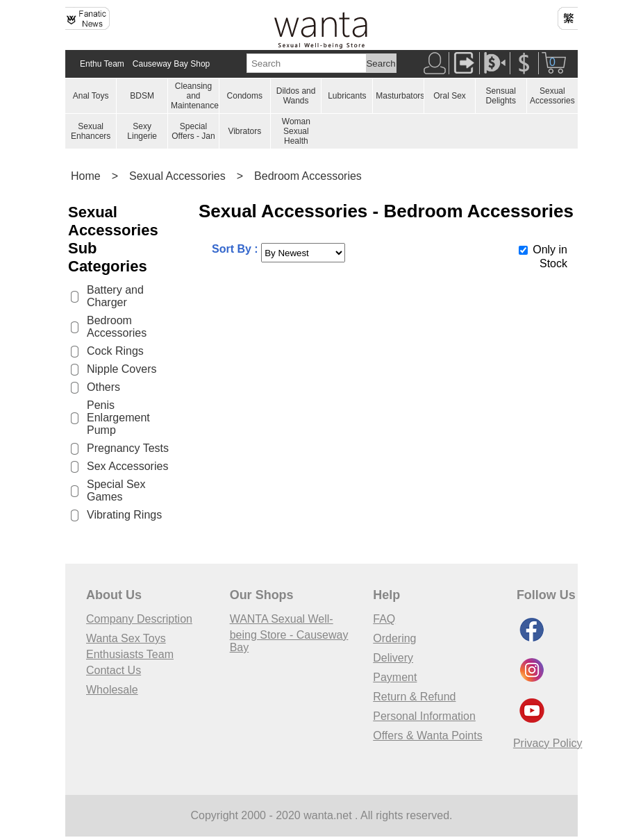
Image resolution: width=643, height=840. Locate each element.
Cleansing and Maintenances (197, 96)
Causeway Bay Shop (171, 64)
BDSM (142, 96)
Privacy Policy (548, 743)
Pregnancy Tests (128, 448)
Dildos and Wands (296, 96)
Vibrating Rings (124, 515)
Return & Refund (414, 697)
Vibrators (244, 131)
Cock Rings (115, 351)
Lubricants (347, 96)
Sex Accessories (127, 466)
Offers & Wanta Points (427, 736)
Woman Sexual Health (296, 131)
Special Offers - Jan (193, 131)
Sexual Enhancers (91, 131)
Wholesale (112, 690)
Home (86, 176)
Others (103, 387)
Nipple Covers (122, 369)
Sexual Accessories (552, 96)
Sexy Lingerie (142, 131)
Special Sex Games (116, 490)
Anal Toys (91, 96)
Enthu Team (102, 64)
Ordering (394, 638)
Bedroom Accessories (308, 176)
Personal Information (424, 716)
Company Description (139, 619)
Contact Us (114, 670)
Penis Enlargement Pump (118, 418)
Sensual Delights (501, 96)
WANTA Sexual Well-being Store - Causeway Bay (289, 633)
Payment (395, 677)
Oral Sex (450, 96)
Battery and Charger (115, 296)
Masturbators (400, 96)
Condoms (245, 96)
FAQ (384, 619)
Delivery (393, 658)
